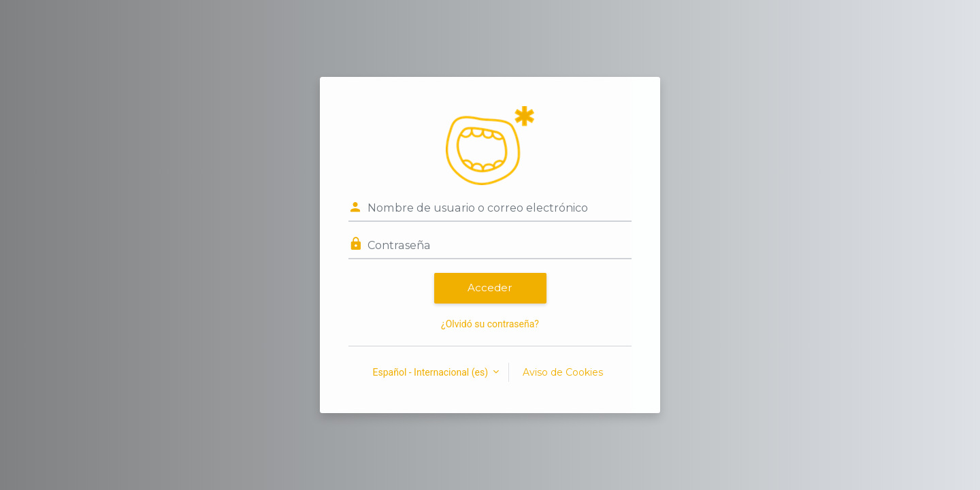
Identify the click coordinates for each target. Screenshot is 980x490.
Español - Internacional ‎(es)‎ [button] (432, 372)
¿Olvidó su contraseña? (490, 324)
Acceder (490, 288)
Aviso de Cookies (563, 372)
